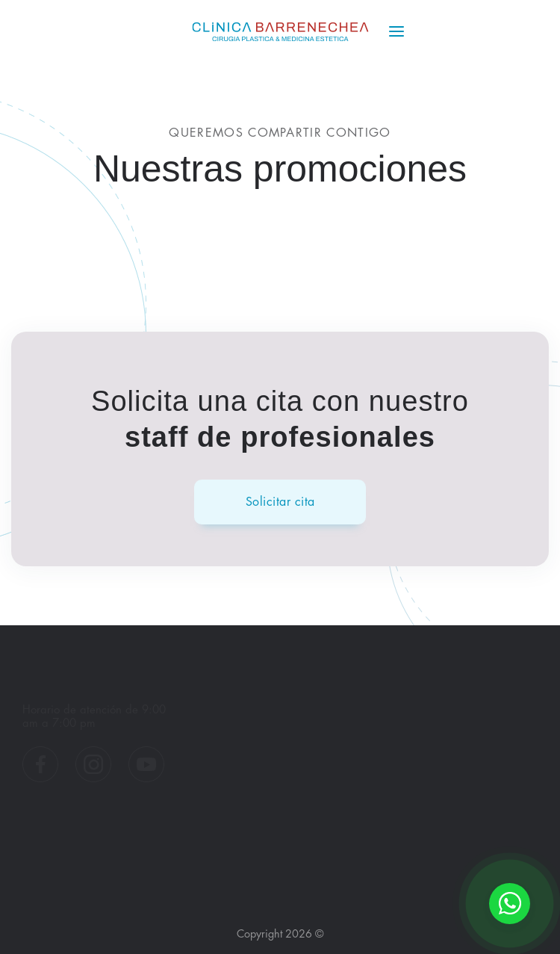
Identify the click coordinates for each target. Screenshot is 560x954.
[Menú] (396, 32)
